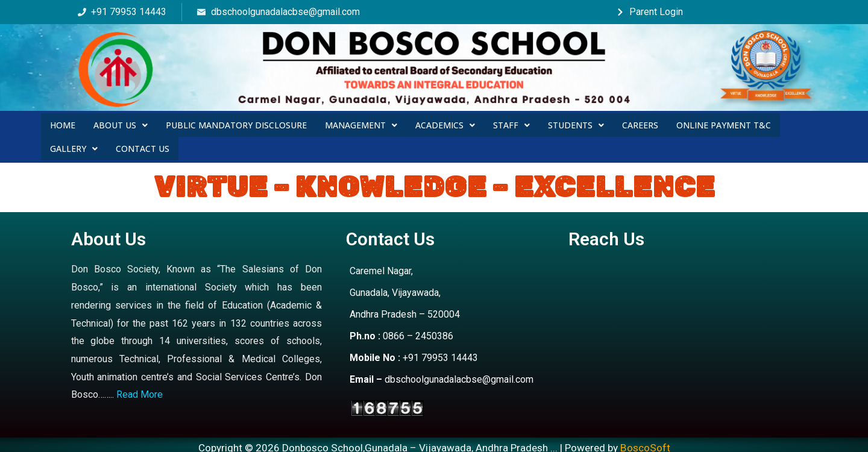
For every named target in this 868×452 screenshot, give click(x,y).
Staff (511, 123)
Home (63, 123)
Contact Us (143, 144)
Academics (445, 123)
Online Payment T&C (724, 123)
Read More (140, 389)
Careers (640, 123)
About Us (121, 123)
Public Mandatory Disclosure (236, 123)
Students (576, 123)
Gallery (74, 144)
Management (361, 123)
